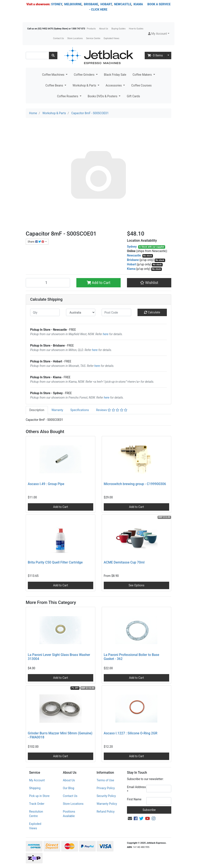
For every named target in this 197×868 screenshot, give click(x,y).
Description (37, 410)
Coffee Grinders (84, 75)
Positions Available (69, 814)
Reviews (112, 410)
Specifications (80, 410)
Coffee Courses (141, 85)
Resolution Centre (36, 814)
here (106, 334)
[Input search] (37, 56)
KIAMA (138, 4)
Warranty (57, 410)
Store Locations (75, 38)
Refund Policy (106, 812)
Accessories (114, 85)
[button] (159, 34)
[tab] (37, 410)
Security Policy (106, 796)
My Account (37, 780)
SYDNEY (57, 4)
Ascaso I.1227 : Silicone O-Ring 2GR (131, 733)
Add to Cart (99, 283)
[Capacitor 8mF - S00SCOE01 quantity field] (48, 283)
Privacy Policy (106, 788)
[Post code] (116, 312)
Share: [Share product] (36, 242)
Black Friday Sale (115, 75)
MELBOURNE (73, 4)
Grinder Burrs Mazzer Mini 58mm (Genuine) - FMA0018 (60, 735)
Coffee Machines (53, 75)
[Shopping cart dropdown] (168, 56)
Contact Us (58, 38)
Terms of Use (105, 780)
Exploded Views (112, 38)
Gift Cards (133, 96)
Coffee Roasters (68, 96)
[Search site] (53, 56)
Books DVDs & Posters (103, 96)
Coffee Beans (55, 85)
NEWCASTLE (123, 4)
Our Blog (69, 788)
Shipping (35, 788)
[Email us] (130, 819)
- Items (155, 55)
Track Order (37, 804)
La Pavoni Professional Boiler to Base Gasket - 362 (132, 657)
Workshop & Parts (85, 85)
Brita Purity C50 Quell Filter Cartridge (55, 562)
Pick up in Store (39, 796)
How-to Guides (136, 29)
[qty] (45, 312)
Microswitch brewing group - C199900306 (135, 484)
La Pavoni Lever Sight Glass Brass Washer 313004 (59, 657)
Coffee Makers (142, 75)
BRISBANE (91, 4)
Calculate (152, 312)
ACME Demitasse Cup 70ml (124, 562)
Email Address (136, 789)
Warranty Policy (107, 804)
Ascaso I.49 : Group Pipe (46, 484)
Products (91, 29)
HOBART (106, 4)
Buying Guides (119, 29)
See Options (136, 585)
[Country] (81, 312)
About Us (104, 29)
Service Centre (93, 38)
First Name (134, 799)
